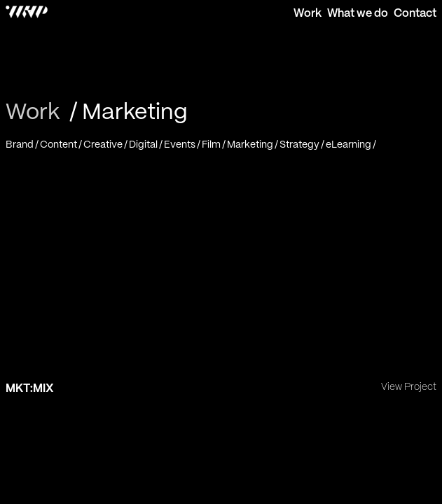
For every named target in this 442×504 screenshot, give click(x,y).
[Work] (35, 113)
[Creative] (106, 145)
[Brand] (23, 145)
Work (308, 14)
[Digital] (146, 145)
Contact (415, 14)
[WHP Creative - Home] (24, 13)
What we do (358, 14)
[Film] (214, 145)
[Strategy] (303, 145)
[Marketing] (253, 145)
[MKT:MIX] (221, 279)
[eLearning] (352, 145)
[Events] (183, 145)
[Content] (62, 145)
